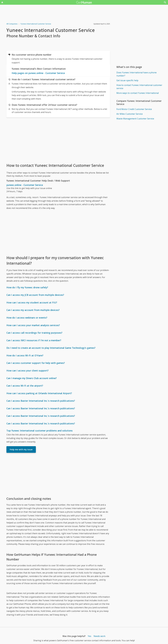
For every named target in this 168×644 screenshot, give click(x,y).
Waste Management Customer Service (135, 119)
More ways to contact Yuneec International (138, 93)
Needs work (99, 636)
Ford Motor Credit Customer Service (134, 109)
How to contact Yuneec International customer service (139, 87)
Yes (90, 636)
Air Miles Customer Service (130, 114)
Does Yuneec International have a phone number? (136, 74)
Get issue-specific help (127, 80)
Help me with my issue (21, 449)
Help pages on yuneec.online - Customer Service (38, 73)
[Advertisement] (58, 140)
